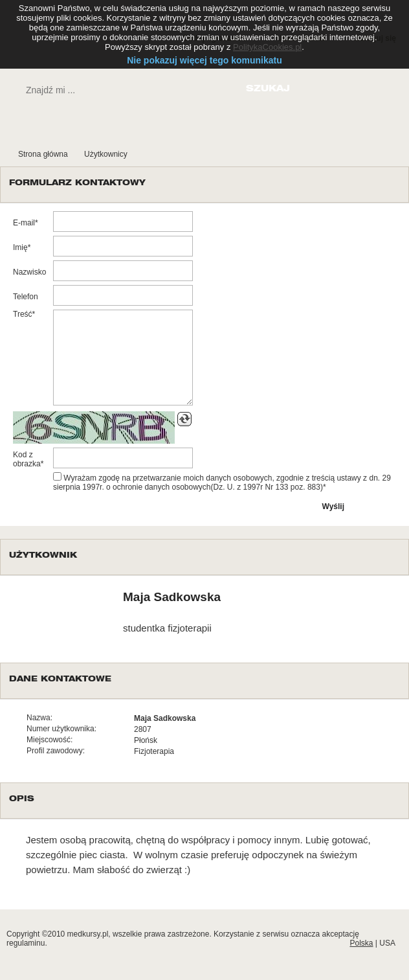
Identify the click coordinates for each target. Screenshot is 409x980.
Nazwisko (29, 272)
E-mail (24, 223)
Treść (23, 314)
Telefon (26, 297)
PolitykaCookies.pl (267, 47)
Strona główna (43, 154)
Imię (20, 247)
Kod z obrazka (27, 459)
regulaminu (26, 943)
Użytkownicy (106, 154)
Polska (361, 943)
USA (387, 943)
